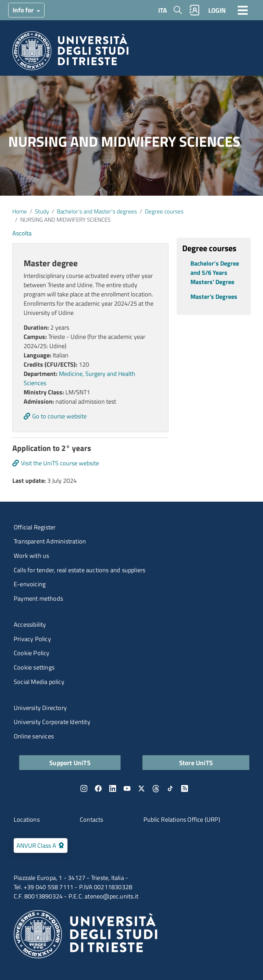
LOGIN (217, 10)
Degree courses (164, 211)
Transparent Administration (50, 541)
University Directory (40, 708)
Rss (185, 788)
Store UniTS (196, 763)
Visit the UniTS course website (60, 463)
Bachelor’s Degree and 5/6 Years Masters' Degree (215, 273)
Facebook (98, 788)
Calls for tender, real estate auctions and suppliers (79, 570)
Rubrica (195, 10)
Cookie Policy (32, 653)
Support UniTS (70, 763)
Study (42, 211)
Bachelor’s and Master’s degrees (97, 211)
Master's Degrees (214, 297)
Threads (156, 788)
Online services (34, 736)
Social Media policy (39, 682)
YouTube (127, 788)
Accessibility (30, 624)
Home (20, 211)
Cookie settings (34, 667)
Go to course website (59, 416)
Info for (24, 10)
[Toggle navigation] (243, 10)
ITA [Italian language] (162, 10)
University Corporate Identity (52, 722)
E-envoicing (30, 584)
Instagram (84, 788)
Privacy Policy (32, 639)
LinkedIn (113, 788)
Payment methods (38, 598)
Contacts (92, 819)
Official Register (35, 527)
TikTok (170, 788)
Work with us (31, 556)
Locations (27, 819)
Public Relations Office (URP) (182, 819)
